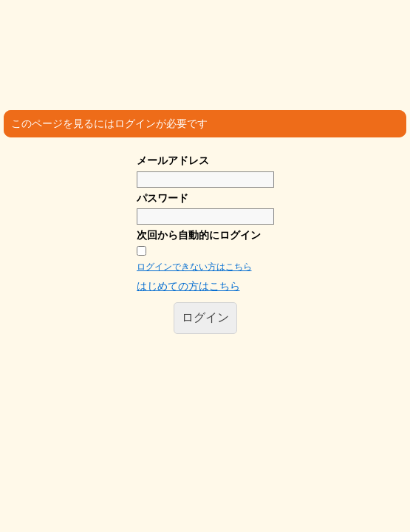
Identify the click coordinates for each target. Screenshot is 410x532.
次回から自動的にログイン (199, 235)
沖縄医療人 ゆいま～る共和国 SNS (213, 39)
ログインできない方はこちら (194, 267)
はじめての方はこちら (188, 286)
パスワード (163, 198)
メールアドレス (173, 160)
